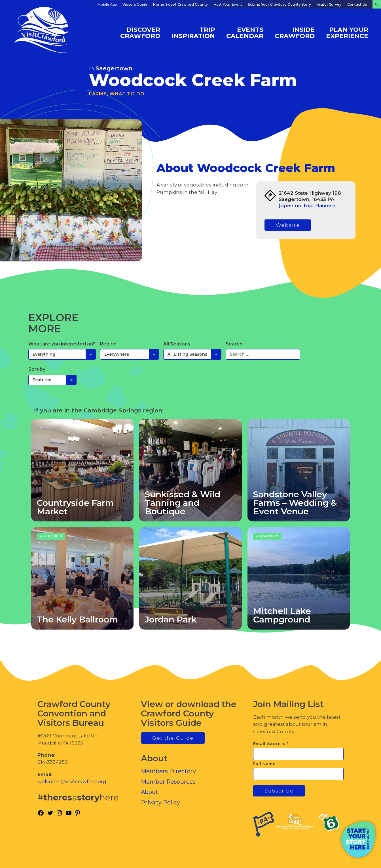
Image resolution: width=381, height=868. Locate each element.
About (150, 792)
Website (288, 225)
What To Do (127, 94)
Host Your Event (228, 4)
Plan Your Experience (347, 33)
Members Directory (168, 771)
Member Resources (168, 782)
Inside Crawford (295, 33)
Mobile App (107, 4)
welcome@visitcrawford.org (72, 781)
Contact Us (357, 4)
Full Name (264, 764)
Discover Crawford (140, 33)
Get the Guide (173, 738)
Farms (98, 94)
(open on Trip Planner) (307, 206)
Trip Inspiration (193, 33)
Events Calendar (245, 33)
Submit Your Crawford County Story (279, 4)
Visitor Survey (329, 4)
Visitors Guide (135, 4)
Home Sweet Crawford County (180, 4)
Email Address (271, 744)
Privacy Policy (160, 802)
